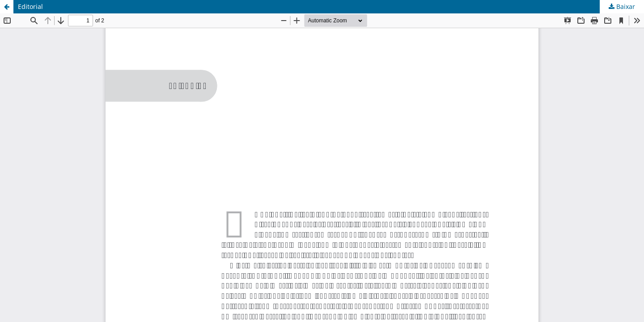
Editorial (30, 6)
